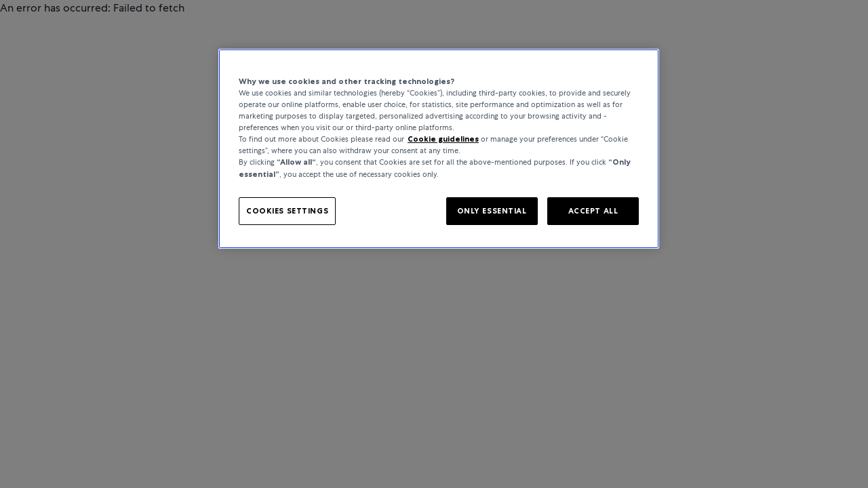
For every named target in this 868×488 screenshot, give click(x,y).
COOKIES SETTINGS (287, 211)
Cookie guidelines (443, 139)
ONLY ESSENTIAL (492, 211)
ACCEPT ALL (593, 211)
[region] (439, 149)
